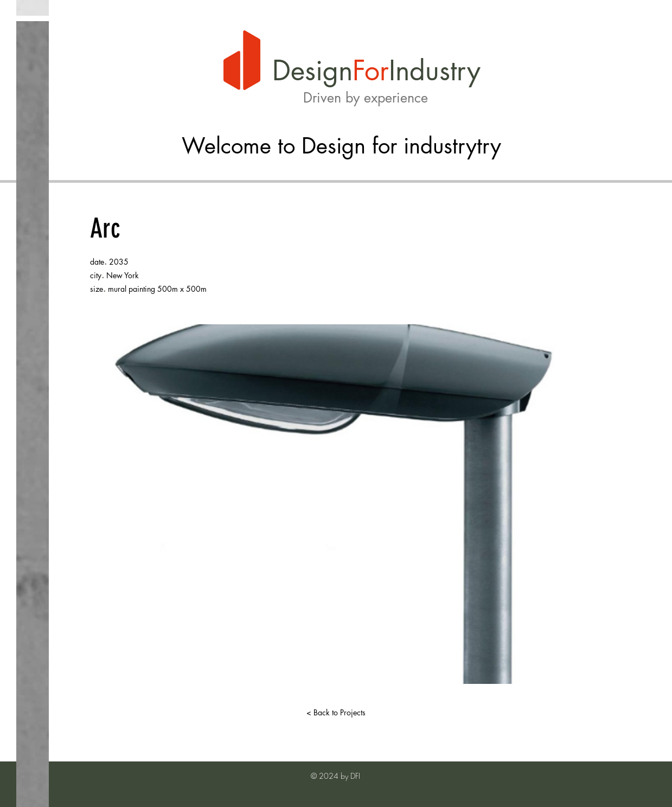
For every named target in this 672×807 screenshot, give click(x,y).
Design (312, 71)
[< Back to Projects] (336, 713)
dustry (445, 71)
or (377, 71)
